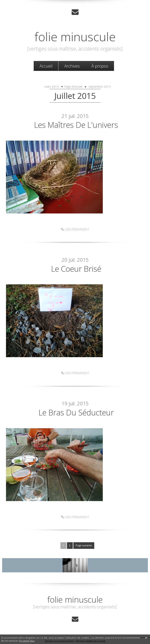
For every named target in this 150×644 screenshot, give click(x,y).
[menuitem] (46, 66)
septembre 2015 (100, 86)
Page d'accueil (73, 86)
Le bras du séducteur (76, 412)
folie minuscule (75, 37)
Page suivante (84, 545)
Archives (72, 66)
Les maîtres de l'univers (76, 125)
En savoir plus (27, 641)
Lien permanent (75, 229)
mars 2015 (52, 86)
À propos (100, 66)
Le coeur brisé (76, 269)
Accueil (46, 66)
